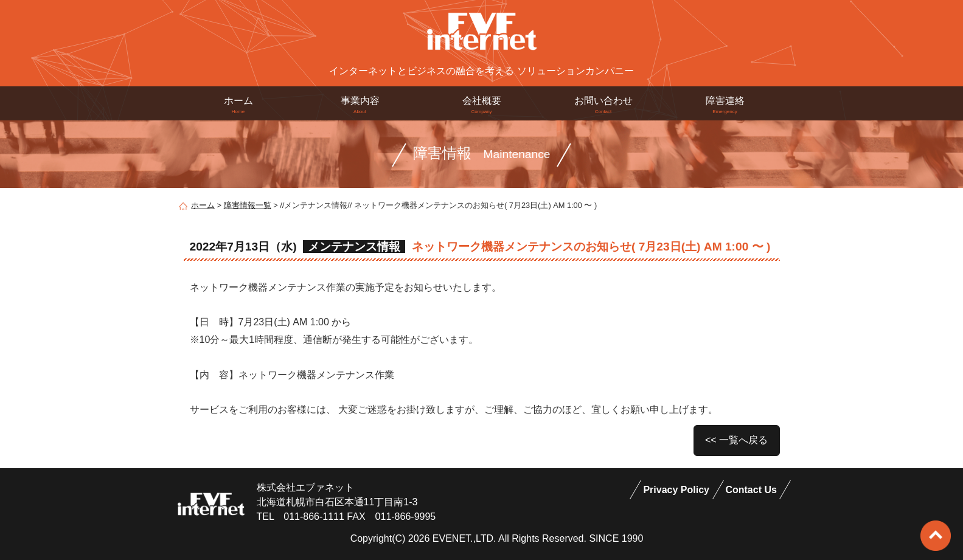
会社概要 (482, 105)
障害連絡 (725, 105)
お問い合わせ (603, 105)
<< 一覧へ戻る (736, 440)
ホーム (238, 105)
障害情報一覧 (248, 205)
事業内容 (360, 105)
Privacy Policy (676, 490)
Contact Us (751, 490)
